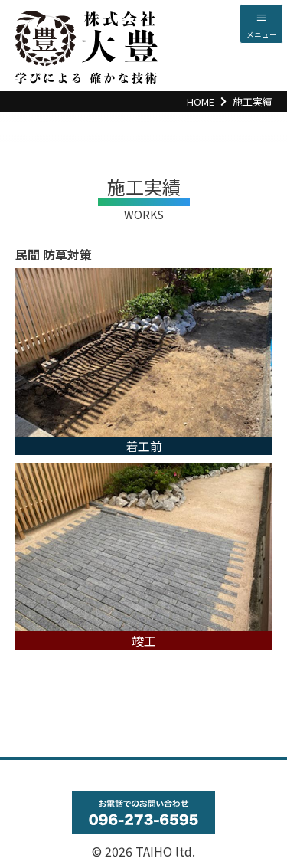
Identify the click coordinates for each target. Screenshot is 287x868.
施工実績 (253, 102)
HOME (201, 102)
